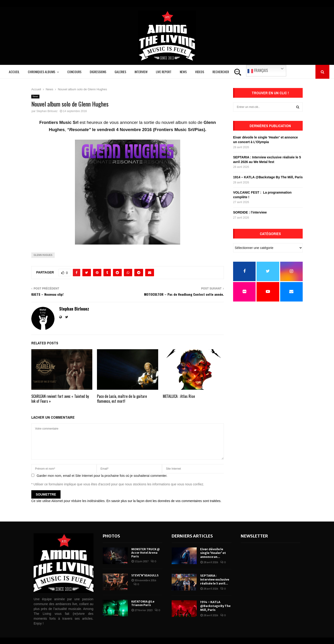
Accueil (14, 72)
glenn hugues (43, 255)
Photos (111, 536)
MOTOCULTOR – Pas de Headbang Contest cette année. (184, 294)
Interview (141, 72)
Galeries (120, 72)
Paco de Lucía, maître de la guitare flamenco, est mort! (122, 399)
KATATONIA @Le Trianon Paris (143, 603)
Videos (200, 72)
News (183, 72)
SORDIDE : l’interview (250, 212)
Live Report (164, 72)
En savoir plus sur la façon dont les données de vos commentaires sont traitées (164, 501)
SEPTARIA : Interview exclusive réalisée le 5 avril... (215, 580)
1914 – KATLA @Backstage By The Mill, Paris (268, 177)
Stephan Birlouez (47, 111)
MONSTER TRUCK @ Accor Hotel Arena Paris (146, 553)
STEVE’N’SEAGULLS (145, 575)
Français (258, 71)
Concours (74, 72)
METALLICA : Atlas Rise (179, 396)
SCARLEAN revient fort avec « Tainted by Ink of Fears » (60, 399)
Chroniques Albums (42, 72)
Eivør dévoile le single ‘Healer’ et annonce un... (213, 553)
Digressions (98, 72)
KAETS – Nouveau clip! (47, 294)
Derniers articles (192, 536)
